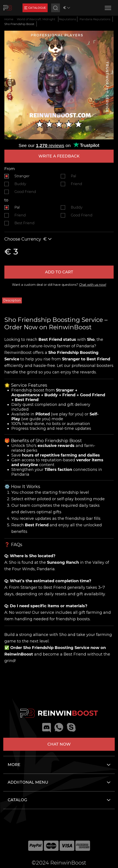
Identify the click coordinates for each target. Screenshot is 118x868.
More (14, 765)
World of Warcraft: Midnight (36, 19)
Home (9, 19)
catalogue (35, 8)
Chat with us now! (93, 285)
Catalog (17, 800)
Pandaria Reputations (95, 19)
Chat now (59, 744)
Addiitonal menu (28, 782)
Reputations (67, 19)
